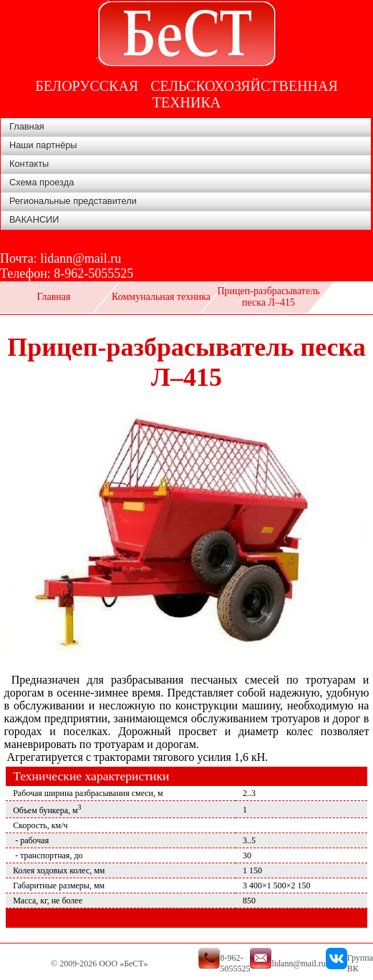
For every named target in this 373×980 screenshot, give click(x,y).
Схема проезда (42, 182)
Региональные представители (73, 201)
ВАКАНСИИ (34, 219)
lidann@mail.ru (81, 258)
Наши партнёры (43, 145)
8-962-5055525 (93, 273)
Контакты (29, 164)
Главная (27, 126)
